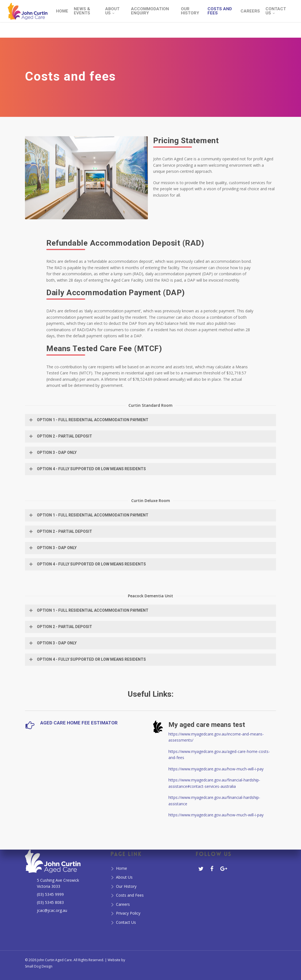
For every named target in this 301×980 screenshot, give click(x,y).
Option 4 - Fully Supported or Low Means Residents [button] (87, 469)
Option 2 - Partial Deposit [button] (60, 436)
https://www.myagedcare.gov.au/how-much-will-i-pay (216, 769)
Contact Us (126, 922)
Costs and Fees (130, 895)
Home (122, 868)
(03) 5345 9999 (50, 894)
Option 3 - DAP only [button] (53, 452)
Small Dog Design (39, 966)
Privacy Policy (128, 913)
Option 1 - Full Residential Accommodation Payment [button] (88, 420)
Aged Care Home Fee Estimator (79, 723)
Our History (126, 886)
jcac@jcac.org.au (52, 910)
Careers (123, 904)
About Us (124, 877)
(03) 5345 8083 (50, 902)
